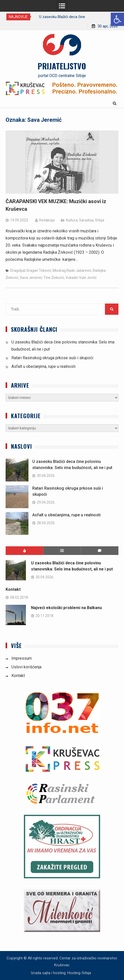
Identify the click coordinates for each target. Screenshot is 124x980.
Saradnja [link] (86, 220)
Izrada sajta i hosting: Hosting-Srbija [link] (61, 973)
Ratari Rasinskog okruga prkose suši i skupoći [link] (52, 358)
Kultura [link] (72, 220)
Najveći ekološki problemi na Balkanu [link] (66, 608)
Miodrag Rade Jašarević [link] (72, 270)
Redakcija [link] (47, 220)
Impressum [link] (22, 658)
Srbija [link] (100, 220)
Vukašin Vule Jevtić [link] (81, 278)
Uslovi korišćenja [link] (26, 667)
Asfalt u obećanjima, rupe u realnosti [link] (43, 366)
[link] (117, 19)
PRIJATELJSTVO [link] (62, 66)
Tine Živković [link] (54, 278)
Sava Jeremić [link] (31, 278)
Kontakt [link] (13, 589)
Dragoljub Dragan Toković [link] (31, 270)
